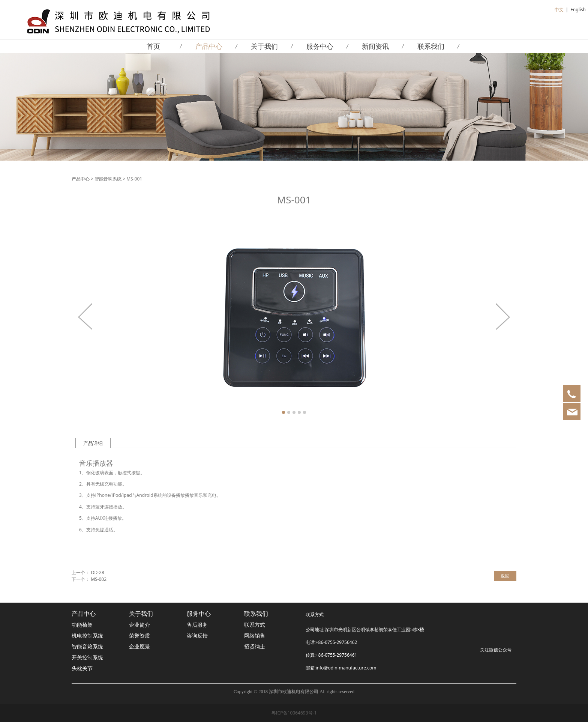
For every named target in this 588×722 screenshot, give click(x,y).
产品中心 (209, 46)
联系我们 (431, 46)
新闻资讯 (375, 46)
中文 (559, 10)
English (578, 10)
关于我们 (264, 46)
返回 (505, 576)
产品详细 (93, 443)
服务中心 (320, 46)
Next (502, 316)
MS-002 (99, 579)
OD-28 (97, 572)
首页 (153, 46)
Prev (85, 316)
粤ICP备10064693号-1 (294, 713)
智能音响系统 (108, 179)
